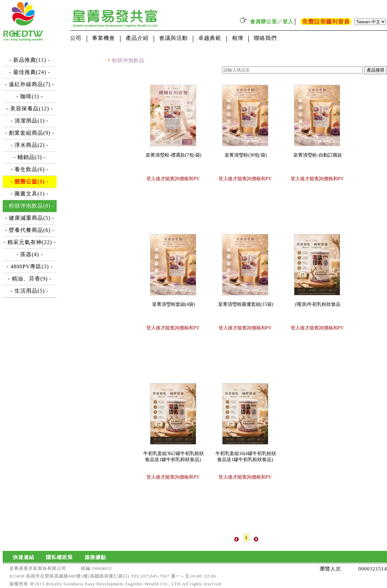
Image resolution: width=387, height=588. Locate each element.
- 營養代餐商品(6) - (30, 230)
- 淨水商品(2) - (30, 145)
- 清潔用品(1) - (30, 121)
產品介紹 (137, 38)
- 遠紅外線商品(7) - (30, 84)
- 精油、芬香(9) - (29, 279)
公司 (76, 38)
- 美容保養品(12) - (30, 109)
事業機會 (103, 38)
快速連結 (24, 557)
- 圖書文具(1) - (30, 194)
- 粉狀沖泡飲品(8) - (30, 206)
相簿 (238, 38)
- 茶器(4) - (30, 254)
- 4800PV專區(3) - (30, 266)
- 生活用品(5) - (30, 291)
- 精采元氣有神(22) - (29, 242)
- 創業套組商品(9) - (30, 133)
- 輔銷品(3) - (29, 157)
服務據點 (95, 557)
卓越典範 (210, 38)
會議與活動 (173, 38)
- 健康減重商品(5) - (30, 218)
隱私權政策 (59, 557)
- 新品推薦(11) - (30, 60)
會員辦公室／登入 (272, 22)
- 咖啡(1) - (30, 96)
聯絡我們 (265, 38)
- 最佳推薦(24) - (29, 72)
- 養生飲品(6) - (30, 169)
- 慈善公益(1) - (30, 181)
